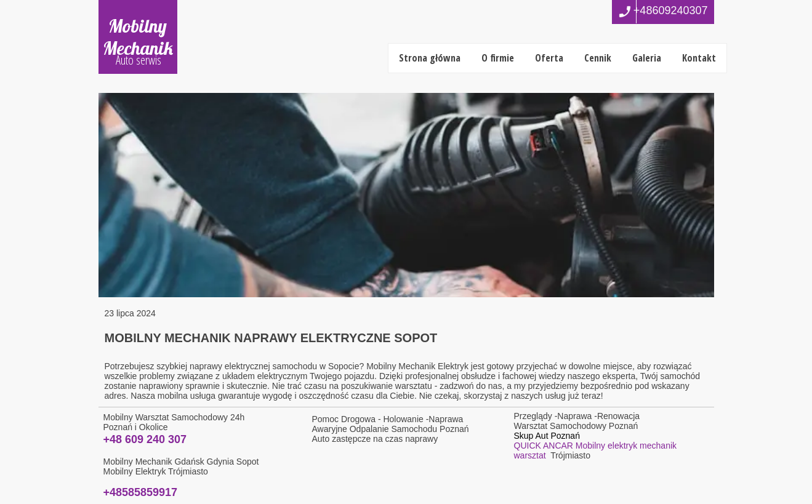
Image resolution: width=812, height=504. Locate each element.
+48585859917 (141, 492)
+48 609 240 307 (145, 439)
